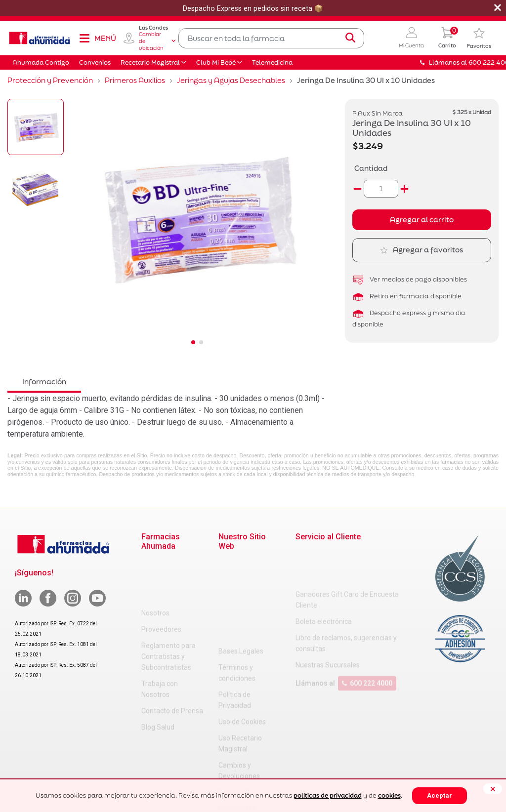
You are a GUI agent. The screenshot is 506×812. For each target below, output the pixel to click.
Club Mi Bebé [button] (216, 62)
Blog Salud (158, 678)
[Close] (493, 789)
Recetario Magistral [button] (150, 62)
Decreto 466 (237, 722)
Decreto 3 (233, 705)
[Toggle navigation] (97, 38)
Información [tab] (44, 382)
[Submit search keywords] (350, 38)
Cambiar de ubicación (157, 41)
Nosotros (155, 564)
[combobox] (271, 38)
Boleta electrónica (324, 582)
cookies (389, 795)
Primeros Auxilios (135, 80)
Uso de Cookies (242, 635)
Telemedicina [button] (272, 62)
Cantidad (371, 168)
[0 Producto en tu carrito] (447, 38)
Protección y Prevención (50, 80)
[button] (411, 38)
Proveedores (161, 580)
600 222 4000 (367, 644)
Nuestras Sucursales (328, 625)
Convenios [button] (95, 62)
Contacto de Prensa (172, 662)
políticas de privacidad (328, 795)
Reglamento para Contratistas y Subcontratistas (169, 608)
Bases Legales (241, 564)
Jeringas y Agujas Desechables (231, 80)
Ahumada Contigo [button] (41, 62)
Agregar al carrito (422, 220)
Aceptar (440, 795)
